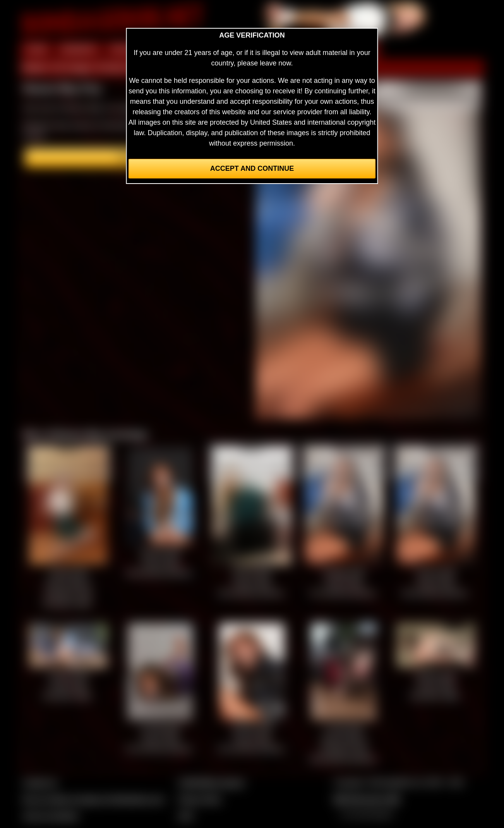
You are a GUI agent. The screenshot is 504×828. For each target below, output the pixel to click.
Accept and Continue (252, 168)
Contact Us (40, 783)
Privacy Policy (200, 799)
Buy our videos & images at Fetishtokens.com (93, 799)
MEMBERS (79, 50)
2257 (186, 816)
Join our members (51, 816)
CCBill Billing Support (211, 783)
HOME (36, 50)
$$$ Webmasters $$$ (367, 799)
